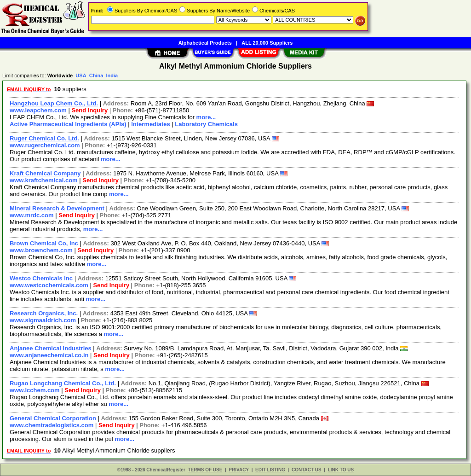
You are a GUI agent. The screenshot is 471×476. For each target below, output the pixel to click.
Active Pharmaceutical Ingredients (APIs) (68, 124)
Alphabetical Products (205, 43)
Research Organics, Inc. (44, 313)
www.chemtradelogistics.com (52, 425)
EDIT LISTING (270, 470)
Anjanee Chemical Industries (51, 348)
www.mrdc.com (32, 215)
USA (81, 75)
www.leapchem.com (38, 110)
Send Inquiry (89, 110)
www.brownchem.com (41, 250)
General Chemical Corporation (53, 418)
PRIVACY (239, 470)
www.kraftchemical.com (44, 180)
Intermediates (151, 124)
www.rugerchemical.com (45, 145)
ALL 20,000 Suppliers (267, 43)
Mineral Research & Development (57, 208)
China (96, 75)
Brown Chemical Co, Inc (44, 243)
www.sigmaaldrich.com (43, 320)
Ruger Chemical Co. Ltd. (44, 138)
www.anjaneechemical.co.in (49, 355)
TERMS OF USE (205, 470)
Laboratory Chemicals (206, 124)
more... (206, 117)
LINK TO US (341, 470)
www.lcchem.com (35, 390)
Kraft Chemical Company (45, 173)
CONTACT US (307, 470)
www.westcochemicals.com (49, 285)
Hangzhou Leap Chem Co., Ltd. (54, 103)
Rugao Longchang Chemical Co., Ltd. (63, 383)
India (112, 75)
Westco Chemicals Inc (41, 278)
